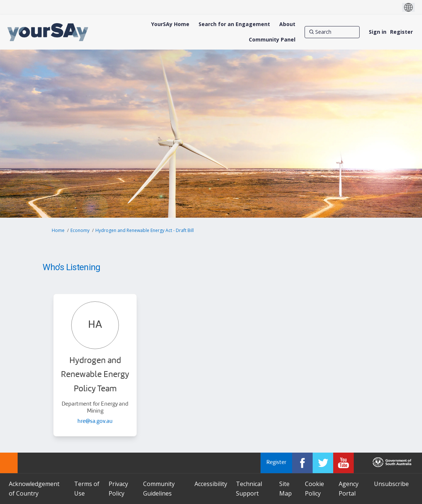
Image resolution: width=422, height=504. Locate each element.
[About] (287, 24)
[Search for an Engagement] (234, 24)
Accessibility (211, 484)
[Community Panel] (272, 40)
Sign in (378, 32)
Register (401, 32)
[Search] (332, 32)
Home (58, 230)
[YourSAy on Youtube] (343, 463)
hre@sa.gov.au (95, 422)
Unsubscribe (391, 484)
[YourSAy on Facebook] (302, 463)
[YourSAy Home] (170, 24)
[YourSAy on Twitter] (323, 463)
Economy (80, 230)
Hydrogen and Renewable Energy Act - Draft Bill (145, 230)
